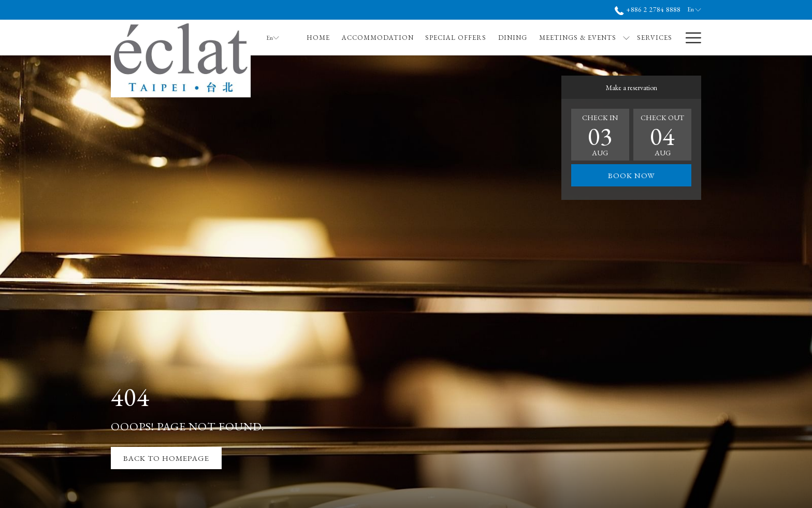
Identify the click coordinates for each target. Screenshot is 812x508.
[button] (600, 135)
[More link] (690, 38)
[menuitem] (318, 38)
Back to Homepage (166, 458)
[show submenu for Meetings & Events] (626, 38)
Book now (632, 175)
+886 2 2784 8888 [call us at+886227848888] (648, 10)
